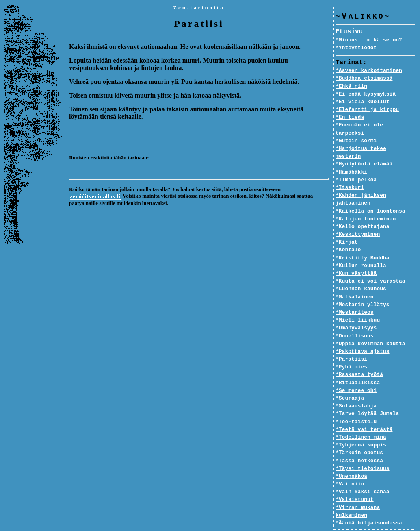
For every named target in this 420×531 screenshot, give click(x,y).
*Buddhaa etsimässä (364, 78)
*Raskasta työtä (359, 359)
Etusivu (349, 32)
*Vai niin (350, 469)
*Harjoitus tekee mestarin (375, 141)
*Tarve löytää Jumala (367, 398)
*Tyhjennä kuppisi (363, 430)
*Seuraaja (350, 383)
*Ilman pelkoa (356, 164)
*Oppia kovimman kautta (370, 328)
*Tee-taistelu (356, 406)
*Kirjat (347, 227)
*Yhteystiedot (356, 48)
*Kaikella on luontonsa (370, 196)
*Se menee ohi (356, 375)
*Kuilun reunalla (361, 250)
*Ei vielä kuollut (363, 102)
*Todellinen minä (361, 422)
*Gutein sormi (356, 133)
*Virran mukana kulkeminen (375, 492)
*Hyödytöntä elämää (364, 149)
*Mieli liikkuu (358, 305)
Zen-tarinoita (199, 8)
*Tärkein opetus (359, 437)
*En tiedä (350, 118)
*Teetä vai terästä (364, 414)
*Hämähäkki (351, 157)
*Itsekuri (350, 172)
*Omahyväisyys (356, 313)
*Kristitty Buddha (363, 242)
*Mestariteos (355, 297)
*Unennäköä (351, 461)
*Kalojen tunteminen (366, 203)
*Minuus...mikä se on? (369, 40)
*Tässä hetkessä (359, 445)
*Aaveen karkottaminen (369, 71)
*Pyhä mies (351, 352)
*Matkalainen (355, 281)
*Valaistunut (355, 484)
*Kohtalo (348, 235)
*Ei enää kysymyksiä (366, 94)
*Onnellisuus (355, 320)
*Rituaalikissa (358, 367)
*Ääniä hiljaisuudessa (369, 500)
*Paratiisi (351, 344)
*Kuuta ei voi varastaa (370, 266)
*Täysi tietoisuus (363, 453)
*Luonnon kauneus (361, 274)
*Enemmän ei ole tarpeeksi (375, 125)
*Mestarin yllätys (363, 289)
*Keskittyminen (358, 219)
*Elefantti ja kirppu (367, 110)
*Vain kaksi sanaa (363, 477)
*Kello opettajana (363, 211)
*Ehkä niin (351, 87)
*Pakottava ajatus (363, 336)
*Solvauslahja (356, 391)
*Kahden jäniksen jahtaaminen (361, 184)
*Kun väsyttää (356, 258)
